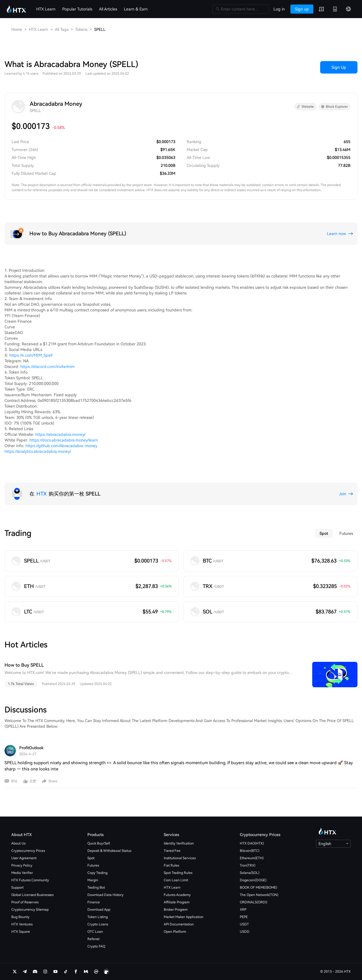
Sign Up (339, 67)
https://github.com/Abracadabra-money (61, 446)
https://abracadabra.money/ (60, 434)
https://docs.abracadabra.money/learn (64, 440)
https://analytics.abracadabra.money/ (38, 451)
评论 (14, 781)
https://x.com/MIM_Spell (31, 355)
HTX (42, 494)
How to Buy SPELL (24, 665)
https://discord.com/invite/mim (48, 367)
